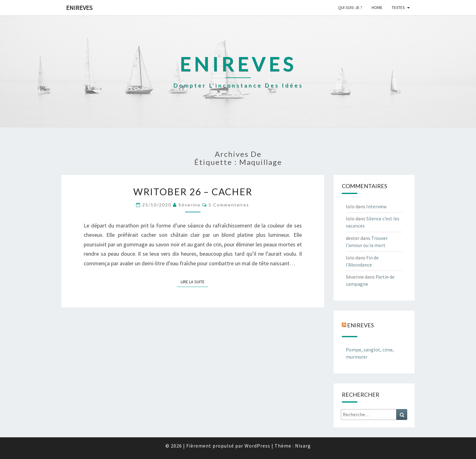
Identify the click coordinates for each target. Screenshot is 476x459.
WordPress (257, 446)
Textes (398, 7)
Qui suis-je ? (350, 7)
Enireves (79, 8)
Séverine (190, 205)
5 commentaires (229, 205)
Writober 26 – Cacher (193, 192)
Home (377, 7)
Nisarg (303, 446)
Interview (376, 206)
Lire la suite (194, 281)
